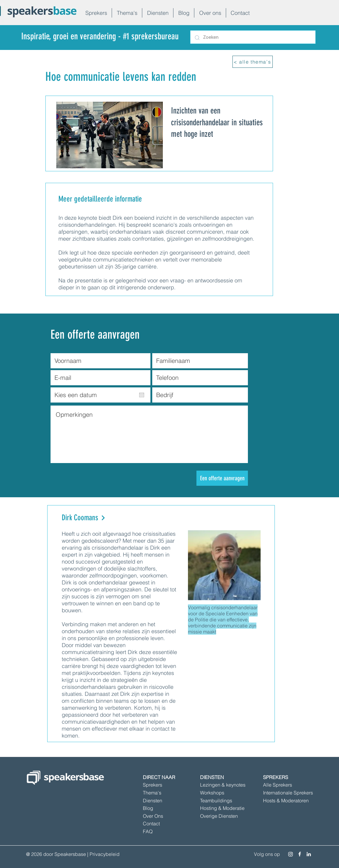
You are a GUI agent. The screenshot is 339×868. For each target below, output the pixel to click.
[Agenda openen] (142, 395)
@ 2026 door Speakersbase (56, 854)
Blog (148, 808)
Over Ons (153, 816)
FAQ (148, 831)
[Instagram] (291, 854)
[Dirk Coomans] (116, 518)
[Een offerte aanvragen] (222, 478)
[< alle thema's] (253, 62)
